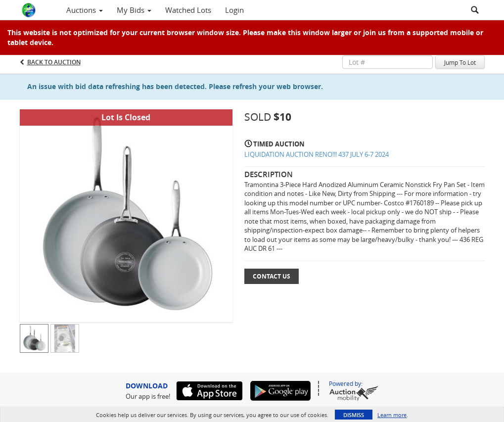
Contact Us (272, 276)
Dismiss (354, 415)
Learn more (392, 415)
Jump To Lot (460, 62)
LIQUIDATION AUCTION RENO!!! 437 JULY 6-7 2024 (317, 154)
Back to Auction (54, 62)
